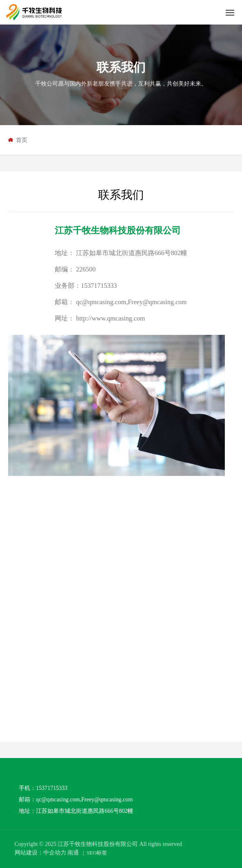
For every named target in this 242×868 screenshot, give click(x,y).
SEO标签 (97, 853)
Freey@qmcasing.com (157, 302)
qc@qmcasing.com (101, 302)
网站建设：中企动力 (40, 853)
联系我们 (121, 68)
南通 (73, 853)
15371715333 (99, 286)
